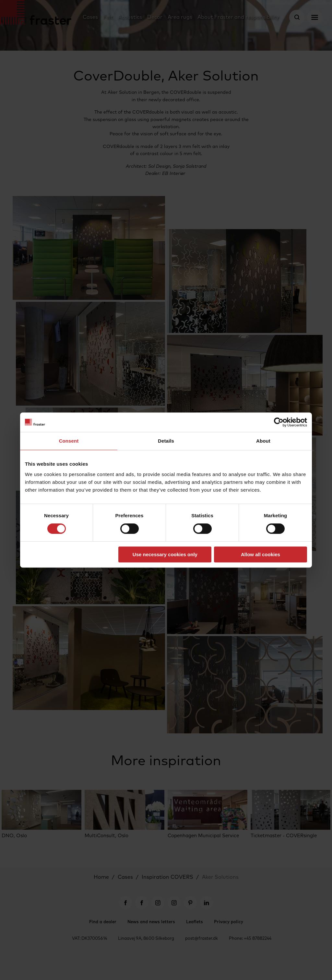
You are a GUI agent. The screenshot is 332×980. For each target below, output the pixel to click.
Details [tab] (166, 441)
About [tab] (263, 441)
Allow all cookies (261, 554)
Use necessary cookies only (165, 554)
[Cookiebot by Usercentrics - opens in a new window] (279, 422)
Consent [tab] (69, 441)
